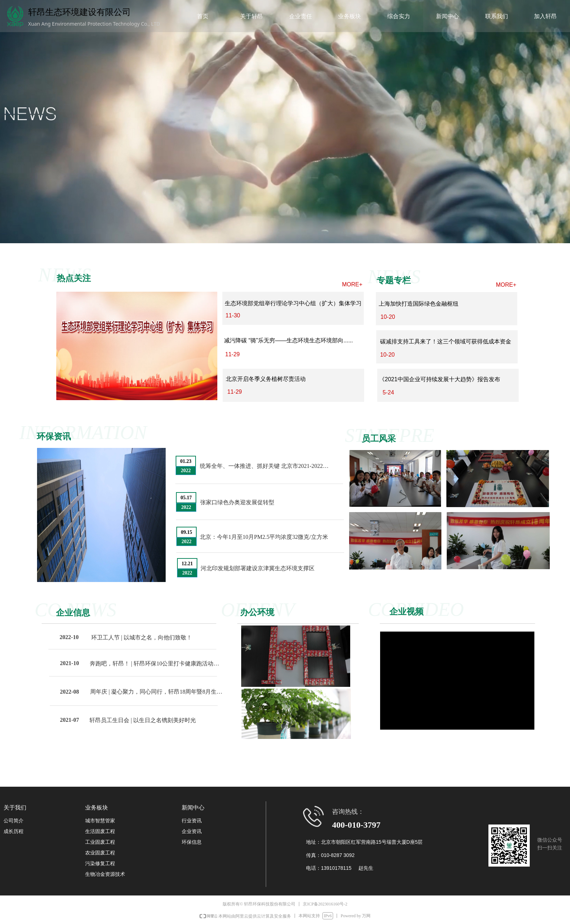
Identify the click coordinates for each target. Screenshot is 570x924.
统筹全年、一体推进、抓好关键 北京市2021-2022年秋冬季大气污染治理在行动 (266, 466)
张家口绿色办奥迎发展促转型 (237, 502)
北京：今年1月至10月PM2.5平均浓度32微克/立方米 (264, 537)
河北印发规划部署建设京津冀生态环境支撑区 (258, 568)
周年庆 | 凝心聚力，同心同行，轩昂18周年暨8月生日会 (157, 692)
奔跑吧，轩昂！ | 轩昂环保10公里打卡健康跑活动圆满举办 (156, 663)
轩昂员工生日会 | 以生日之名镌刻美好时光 (143, 720)
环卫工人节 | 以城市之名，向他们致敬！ (142, 637)
